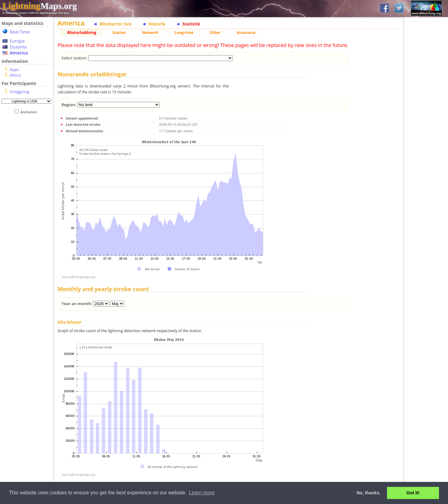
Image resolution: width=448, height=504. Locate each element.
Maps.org (40, 6)
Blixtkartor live (115, 24)
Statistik (191, 24)
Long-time (184, 33)
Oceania (18, 47)
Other (215, 33)
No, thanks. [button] (369, 493)
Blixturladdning (82, 33)
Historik (157, 24)
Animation (30, 112)
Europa (17, 41)
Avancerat (246, 33)
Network (150, 33)
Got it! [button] (413, 493)
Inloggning (19, 92)
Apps (14, 69)
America (19, 53)
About (15, 75)
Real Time (20, 32)
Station (119, 33)
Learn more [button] (202, 493)
